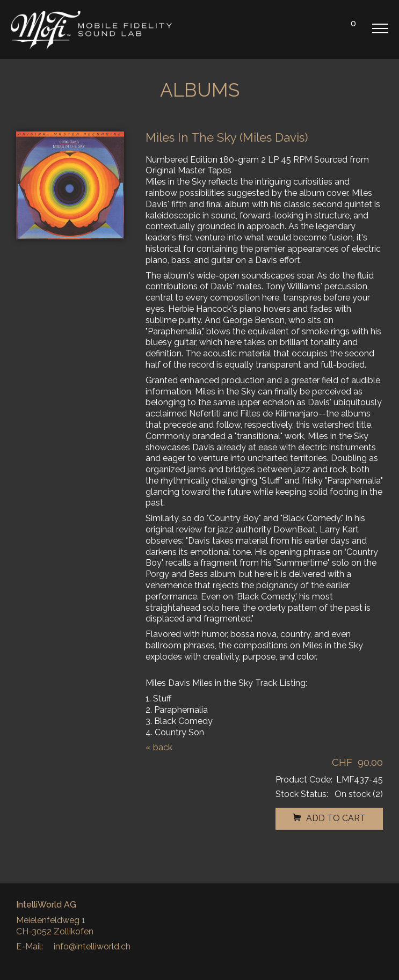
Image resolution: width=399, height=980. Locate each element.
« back (159, 747)
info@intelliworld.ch (92, 946)
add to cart (329, 818)
